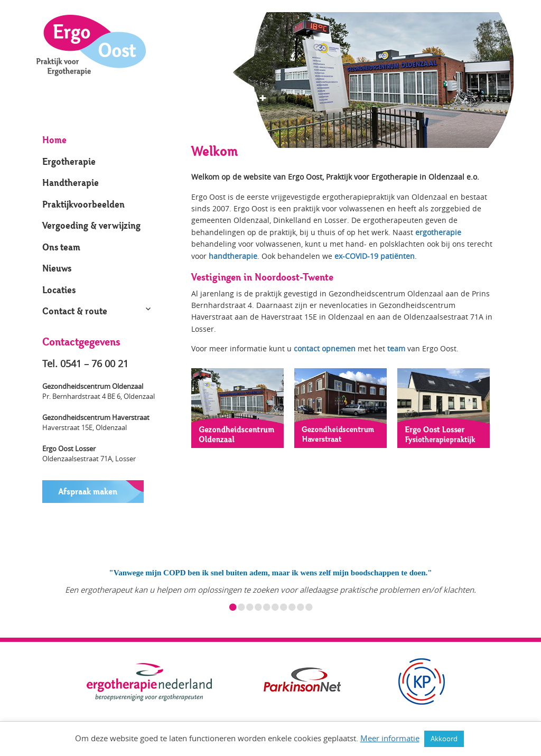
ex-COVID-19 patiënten (375, 256)
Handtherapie (71, 183)
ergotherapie (438, 232)
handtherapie (233, 256)
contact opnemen (325, 348)
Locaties (59, 290)
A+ (236, 98)
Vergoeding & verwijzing (91, 225)
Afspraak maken (88, 491)
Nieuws (57, 268)
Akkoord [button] (444, 739)
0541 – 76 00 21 (94, 363)
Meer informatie (390, 738)
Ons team (61, 247)
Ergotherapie (69, 161)
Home (54, 140)
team (396, 348)
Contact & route (75, 311)
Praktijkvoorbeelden (83, 204)
